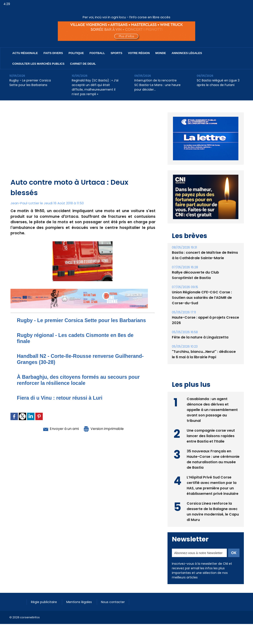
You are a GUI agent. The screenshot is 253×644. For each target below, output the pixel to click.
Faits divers (53, 53)
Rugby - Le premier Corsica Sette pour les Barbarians (30, 83)
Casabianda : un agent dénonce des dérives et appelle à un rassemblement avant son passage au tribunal (212, 410)
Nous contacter (114, 602)
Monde (161, 53)
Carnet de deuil (83, 64)
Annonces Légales (187, 53)
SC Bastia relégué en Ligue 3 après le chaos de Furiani (218, 83)
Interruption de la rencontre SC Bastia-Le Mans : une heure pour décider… (157, 85)
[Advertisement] (83, 144)
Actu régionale (25, 53)
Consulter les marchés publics (38, 64)
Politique (76, 53)
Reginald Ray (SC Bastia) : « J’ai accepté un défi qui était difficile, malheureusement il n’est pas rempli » (95, 87)
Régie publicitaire (45, 602)
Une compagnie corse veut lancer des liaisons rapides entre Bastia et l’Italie (211, 436)
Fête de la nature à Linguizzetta (200, 337)
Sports (116, 53)
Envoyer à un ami (59, 435)
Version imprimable (105, 435)
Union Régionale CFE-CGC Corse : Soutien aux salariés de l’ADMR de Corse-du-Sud (202, 298)
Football (97, 53)
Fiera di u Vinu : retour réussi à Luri (61, 404)
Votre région (139, 53)
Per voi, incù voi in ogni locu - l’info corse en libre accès (126, 17)
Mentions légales (80, 602)
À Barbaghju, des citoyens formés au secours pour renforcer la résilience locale (80, 386)
